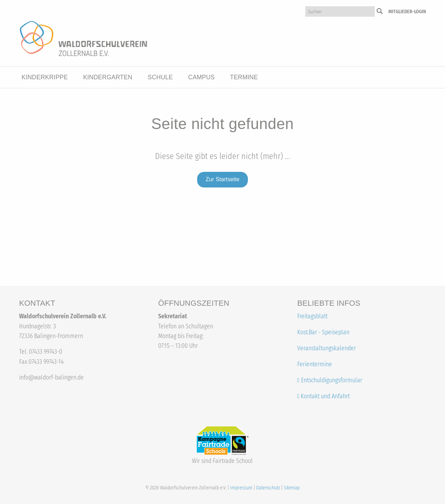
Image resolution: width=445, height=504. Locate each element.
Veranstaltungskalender (327, 348)
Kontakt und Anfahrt (323, 396)
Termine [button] (244, 77)
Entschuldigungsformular (332, 380)
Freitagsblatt (312, 316)
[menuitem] (45, 78)
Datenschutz (268, 488)
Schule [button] (160, 77)
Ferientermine (315, 364)
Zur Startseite (222, 179)
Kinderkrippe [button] (45, 77)
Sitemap (292, 488)
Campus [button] (201, 77)
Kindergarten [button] (108, 77)
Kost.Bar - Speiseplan (323, 332)
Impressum (241, 488)
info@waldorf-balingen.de (51, 378)
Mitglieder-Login (407, 12)
